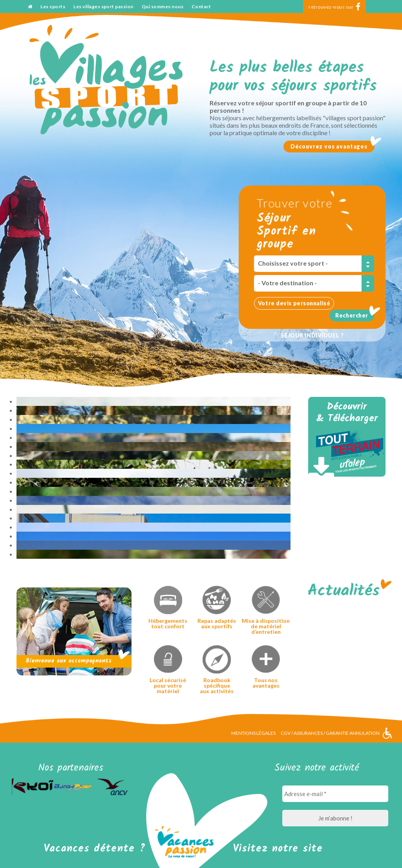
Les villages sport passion (103, 6)
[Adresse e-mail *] (335, 794)
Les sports (53, 6)
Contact (201, 6)
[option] (32, 786)
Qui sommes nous (163, 6)
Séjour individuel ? (312, 335)
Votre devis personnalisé (294, 303)
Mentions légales (253, 733)
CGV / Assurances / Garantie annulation (330, 733)
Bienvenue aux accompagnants (69, 661)
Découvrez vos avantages (329, 146)
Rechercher (352, 315)
